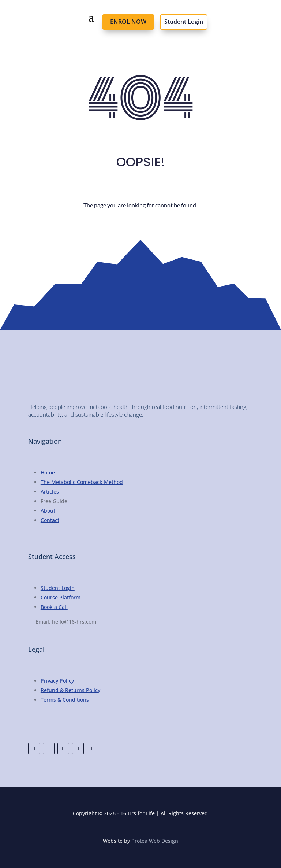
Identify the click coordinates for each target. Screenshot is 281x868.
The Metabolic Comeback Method (82, 482)
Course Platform (61, 597)
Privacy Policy (57, 681)
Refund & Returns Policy (70, 690)
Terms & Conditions (65, 700)
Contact (50, 520)
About (48, 511)
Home (48, 472)
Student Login (184, 22)
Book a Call (54, 607)
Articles (50, 492)
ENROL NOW (128, 22)
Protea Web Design (155, 841)
